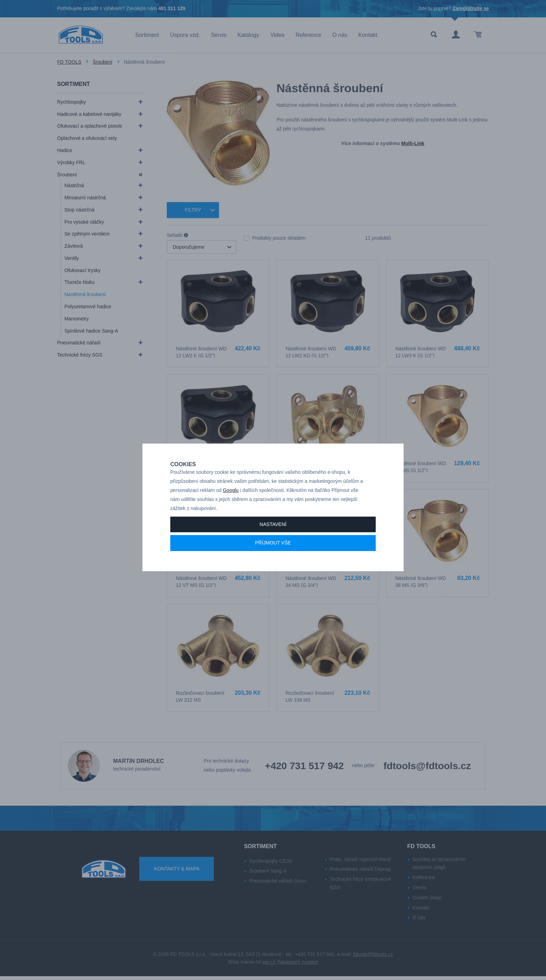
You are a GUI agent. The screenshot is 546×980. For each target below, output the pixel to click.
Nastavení (273, 527)
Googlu (231, 494)
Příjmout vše (273, 546)
